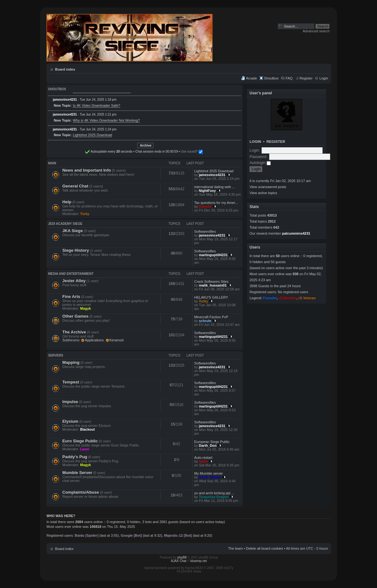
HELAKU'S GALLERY (211, 297)
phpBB (182, 557)
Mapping (71, 362)
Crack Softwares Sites (211, 281)
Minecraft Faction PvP (211, 317)
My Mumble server (208, 473)
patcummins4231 (296, 233)
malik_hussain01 (213, 285)
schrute (205, 321)
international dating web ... (214, 187)
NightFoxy (207, 191)
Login (324, 78)
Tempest (71, 382)
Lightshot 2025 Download (92, 135)
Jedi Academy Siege (65, 224)
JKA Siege (73, 231)
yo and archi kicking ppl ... (214, 493)
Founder (270, 298)
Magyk (85, 308)
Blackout (87, 429)
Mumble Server (77, 473)
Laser (85, 449)
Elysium (70, 421)
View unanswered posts (268, 187)
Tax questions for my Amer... (216, 203)
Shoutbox (271, 78)
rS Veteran (307, 298)
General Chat (75, 186)
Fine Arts (71, 297)
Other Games (75, 316)
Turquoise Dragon (214, 497)
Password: (258, 157)
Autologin (260, 163)
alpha (204, 461)
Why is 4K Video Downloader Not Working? (106, 120)
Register (306, 78)
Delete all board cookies (265, 548)
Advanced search (316, 31)
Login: (255, 150)
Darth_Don (208, 446)
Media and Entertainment (71, 274)
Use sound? (171, 152)
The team (235, 548)
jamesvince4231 (65, 100)
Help (67, 202)
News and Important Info (87, 170)
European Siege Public (212, 442)
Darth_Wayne (210, 477)
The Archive (74, 332)
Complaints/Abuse (81, 492)
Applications (94, 340)
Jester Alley (74, 281)
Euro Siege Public (80, 441)
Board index (65, 69)
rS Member (287, 298)
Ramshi (205, 206)
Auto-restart (203, 458)
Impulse (70, 402)
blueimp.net (199, 561)
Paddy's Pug (75, 457)
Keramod (117, 340)
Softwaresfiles (205, 231)
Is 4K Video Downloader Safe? (96, 105)
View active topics (263, 193)
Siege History (76, 250)
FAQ (289, 78)
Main (52, 163)
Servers (56, 355)
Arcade (252, 78)
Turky (85, 214)
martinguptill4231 (213, 255)
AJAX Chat (179, 561)
